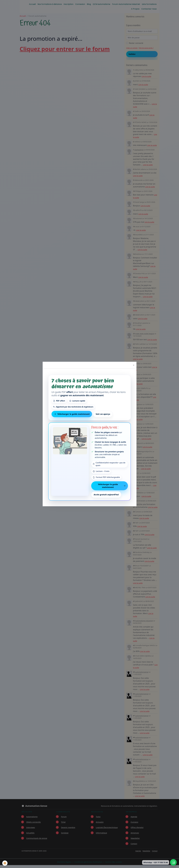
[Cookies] (5, 863)
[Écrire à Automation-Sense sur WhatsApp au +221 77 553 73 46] (173, 862)
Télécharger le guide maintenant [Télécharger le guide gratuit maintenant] (72, 414)
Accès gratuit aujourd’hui (106, 495)
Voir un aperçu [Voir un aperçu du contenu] (103, 414)
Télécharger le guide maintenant (112, 486)
